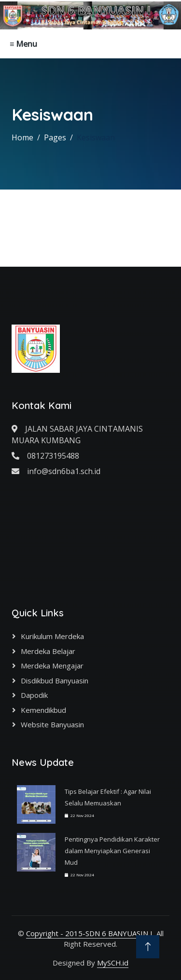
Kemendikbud (43, 710)
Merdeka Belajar (48, 651)
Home (22, 137)
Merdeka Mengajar (52, 666)
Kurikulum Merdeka (52, 636)
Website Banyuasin (52, 724)
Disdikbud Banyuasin (55, 681)
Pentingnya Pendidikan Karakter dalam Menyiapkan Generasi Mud (112, 851)
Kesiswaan (96, 137)
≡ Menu (23, 44)
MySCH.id (113, 963)
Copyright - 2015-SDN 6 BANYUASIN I (89, 933)
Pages (55, 137)
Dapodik (34, 695)
